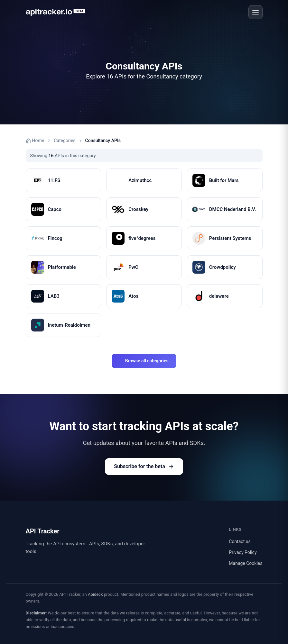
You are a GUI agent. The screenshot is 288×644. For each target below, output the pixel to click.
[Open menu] (255, 12)
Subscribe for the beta (144, 466)
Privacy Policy (243, 552)
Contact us (240, 541)
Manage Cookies (246, 563)
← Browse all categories (144, 361)
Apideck (95, 594)
